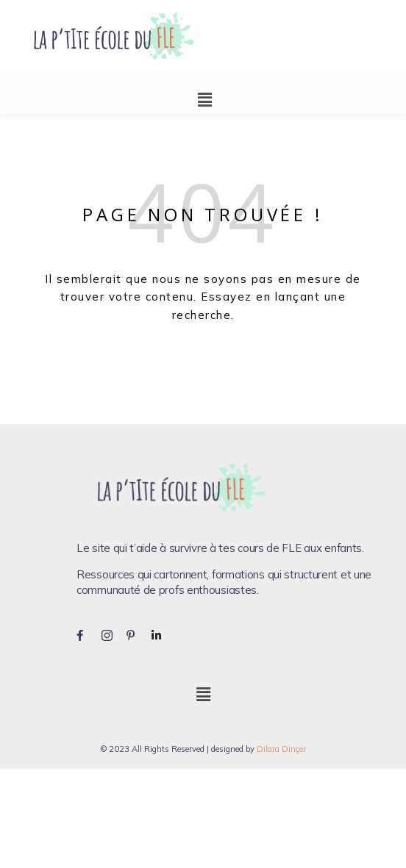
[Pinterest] (138, 634)
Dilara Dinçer (281, 749)
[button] (204, 99)
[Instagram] (113, 634)
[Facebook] (88, 634)
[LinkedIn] (163, 634)
